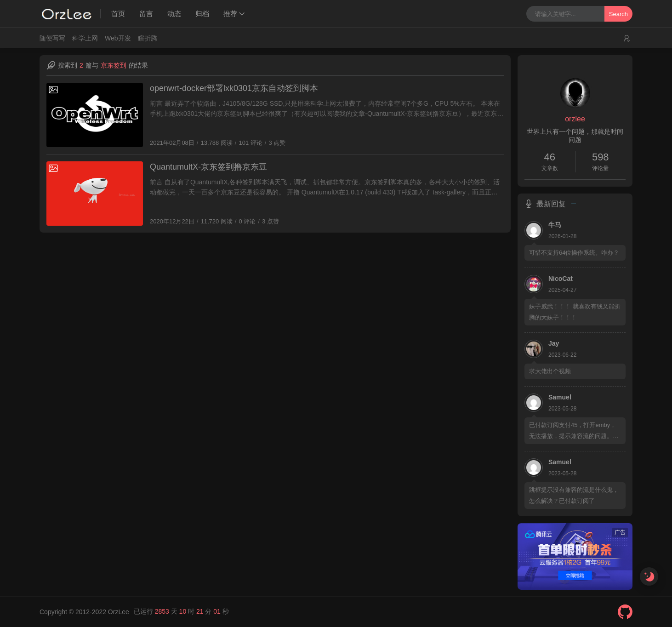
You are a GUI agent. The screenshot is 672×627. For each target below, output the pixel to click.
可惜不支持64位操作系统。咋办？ (574, 253)
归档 (202, 14)
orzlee (575, 119)
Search (618, 14)
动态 (174, 14)
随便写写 (52, 38)
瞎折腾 (148, 38)
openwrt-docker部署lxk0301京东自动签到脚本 (235, 89)
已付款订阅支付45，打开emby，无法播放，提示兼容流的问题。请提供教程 (574, 432)
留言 (146, 14)
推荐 (230, 14)
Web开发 (118, 38)
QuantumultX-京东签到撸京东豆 (211, 168)
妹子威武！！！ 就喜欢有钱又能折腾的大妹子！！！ (575, 312)
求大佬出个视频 (550, 371)
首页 (118, 14)
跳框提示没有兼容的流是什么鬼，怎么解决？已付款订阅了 (574, 495)
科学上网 (85, 38)
